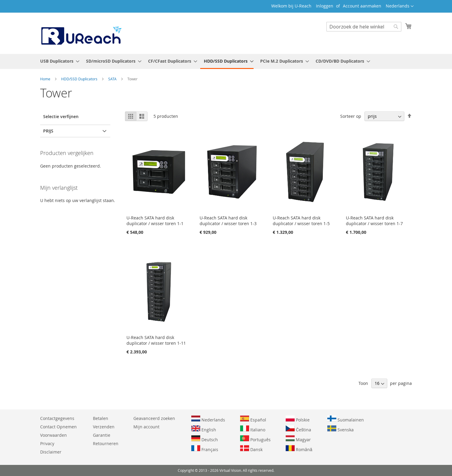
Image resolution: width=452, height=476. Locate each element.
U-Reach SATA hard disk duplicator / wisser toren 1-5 (301, 221)
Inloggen (325, 6)
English (204, 429)
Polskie (298, 419)
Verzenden (104, 427)
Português (255, 439)
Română (299, 449)
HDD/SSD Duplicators (80, 79)
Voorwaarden (54, 435)
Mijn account (146, 427)
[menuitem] (58, 61)
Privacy (47, 443)
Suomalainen (346, 419)
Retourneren (106, 443)
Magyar (298, 439)
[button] (400, 6)
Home (46, 79)
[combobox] (364, 27)
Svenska (340, 429)
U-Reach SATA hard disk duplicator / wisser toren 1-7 (374, 221)
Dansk (251, 449)
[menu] (226, 61)
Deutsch (205, 439)
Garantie (102, 435)
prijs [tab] (48, 131)
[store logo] (81, 33)
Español (253, 419)
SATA (113, 79)
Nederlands (208, 419)
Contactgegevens (57, 418)
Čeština (298, 429)
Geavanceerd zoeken (154, 418)
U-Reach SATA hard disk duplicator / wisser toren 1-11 (156, 340)
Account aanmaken (362, 6)
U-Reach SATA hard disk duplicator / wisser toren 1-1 (155, 221)
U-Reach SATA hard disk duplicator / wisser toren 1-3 (228, 221)
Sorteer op (351, 116)
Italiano (253, 429)
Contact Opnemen (58, 427)
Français (205, 449)
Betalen (101, 418)
